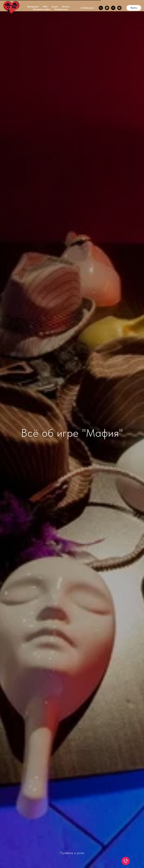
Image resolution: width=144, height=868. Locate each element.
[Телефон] (101, 8)
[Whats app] (107, 8)
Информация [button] (61, 9)
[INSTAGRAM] (119, 8)
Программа (33, 7)
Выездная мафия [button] (42, 9)
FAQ (45, 7)
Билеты (66, 7)
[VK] (113, 8)
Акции (55, 7)
